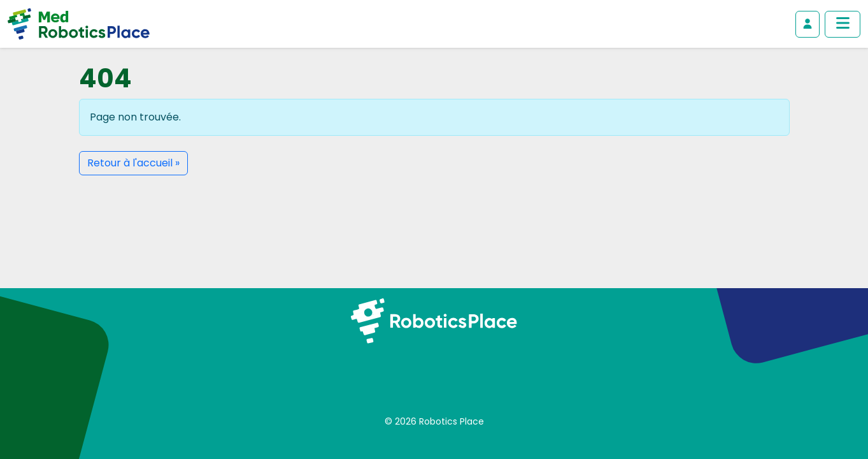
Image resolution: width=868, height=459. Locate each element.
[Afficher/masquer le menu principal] (843, 24)
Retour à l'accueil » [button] (133, 163)
